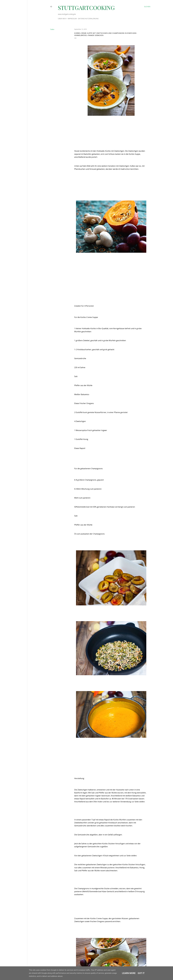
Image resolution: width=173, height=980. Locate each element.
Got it (141, 973)
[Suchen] (147, 7)
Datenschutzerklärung (88, 19)
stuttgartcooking (86, 8)
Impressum (72, 19)
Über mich (62, 19)
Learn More (129, 973)
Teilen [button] (52, 29)
